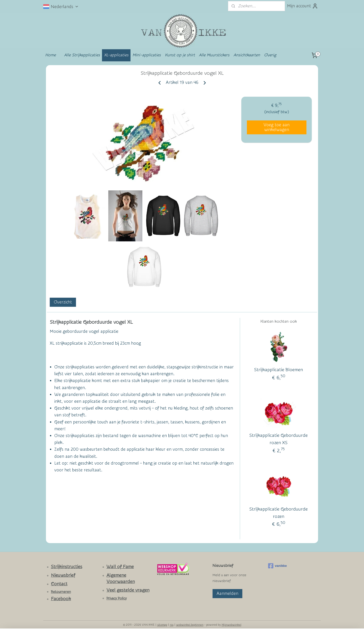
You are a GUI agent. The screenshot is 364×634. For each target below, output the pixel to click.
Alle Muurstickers (214, 55)
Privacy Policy (117, 598)
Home (50, 55)
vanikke (278, 566)
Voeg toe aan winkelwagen (277, 127)
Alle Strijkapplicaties (82, 55)
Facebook (61, 599)
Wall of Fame (120, 567)
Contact (59, 584)
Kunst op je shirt (180, 55)
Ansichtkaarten (247, 55)
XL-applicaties (116, 55)
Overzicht (63, 302)
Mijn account (303, 6)
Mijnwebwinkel (231, 625)
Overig (270, 55)
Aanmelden (227, 593)
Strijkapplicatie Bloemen (279, 370)
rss (172, 625)
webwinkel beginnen (190, 625)
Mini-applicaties (147, 55)
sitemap (162, 625)
